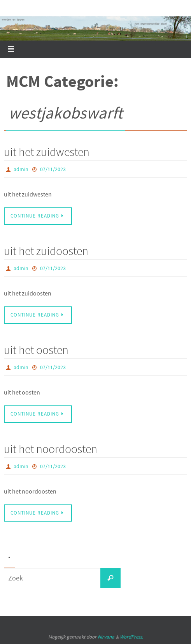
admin (21, 169)
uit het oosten (36, 350)
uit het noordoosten (51, 449)
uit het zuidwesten (47, 152)
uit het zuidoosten (46, 251)
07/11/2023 (53, 169)
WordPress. (131, 637)
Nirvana (106, 637)
